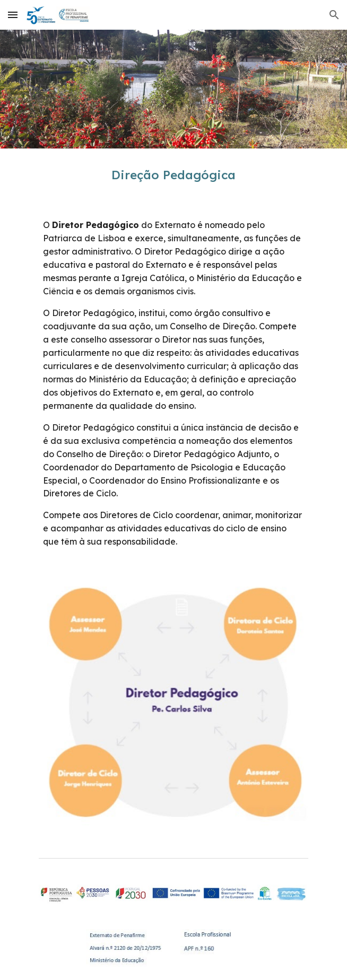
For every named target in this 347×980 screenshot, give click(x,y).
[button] (13, 15)
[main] (173, 175)
